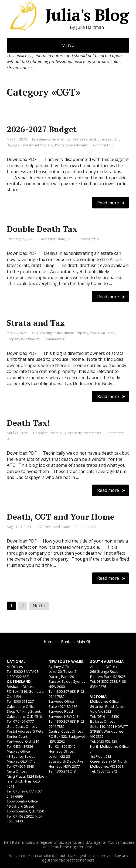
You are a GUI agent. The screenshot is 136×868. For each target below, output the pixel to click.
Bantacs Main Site (77, 642)
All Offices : (16, 667)
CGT (116, 139)
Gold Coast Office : (22, 726)
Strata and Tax (36, 323)
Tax (68, 139)
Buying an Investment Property (30, 145)
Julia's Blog (68, 15)
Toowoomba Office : (23, 801)
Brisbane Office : (20, 687)
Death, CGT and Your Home (61, 517)
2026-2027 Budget (42, 129)
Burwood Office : (62, 701)
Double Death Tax (42, 229)
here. (89, 847)
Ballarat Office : (103, 721)
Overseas (80, 139)
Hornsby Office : (62, 751)
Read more (108, 203)
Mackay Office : (19, 751)
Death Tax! (28, 423)
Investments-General (48, 139)
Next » (39, 606)
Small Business (100, 139)
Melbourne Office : (105, 701)
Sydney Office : (61, 667)
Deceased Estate (52, 239)
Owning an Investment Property (64, 333)
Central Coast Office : (66, 731)
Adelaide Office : (103, 667)
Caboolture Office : (22, 706)
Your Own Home (103, 333)
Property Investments (71, 145)
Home (49, 642)
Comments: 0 (103, 145)
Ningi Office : (17, 771)
